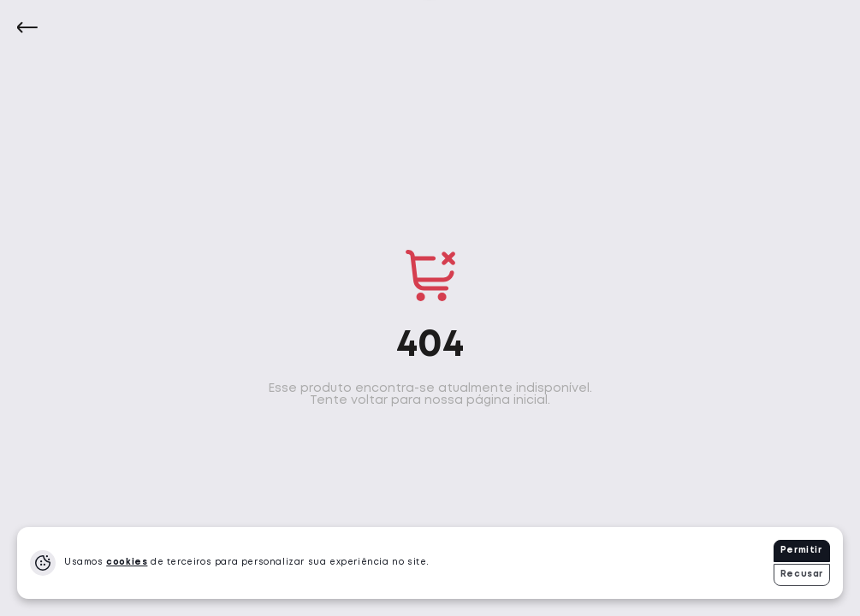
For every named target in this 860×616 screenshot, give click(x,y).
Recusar (802, 575)
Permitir (801, 551)
